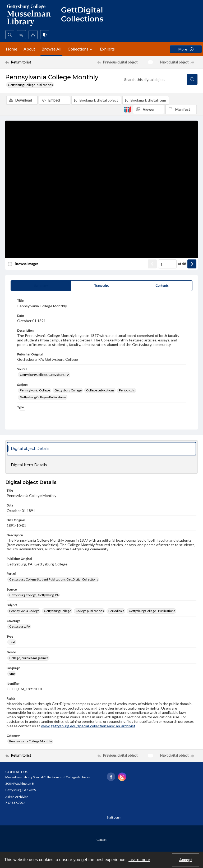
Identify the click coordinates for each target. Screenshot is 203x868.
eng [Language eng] (12, 674)
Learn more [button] (139, 860)
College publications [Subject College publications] (100, 391)
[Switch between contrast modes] (45, 35)
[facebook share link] (111, 777)
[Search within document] (192, 79)
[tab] (41, 286)
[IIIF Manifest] (181, 109)
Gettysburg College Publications (30, 85)
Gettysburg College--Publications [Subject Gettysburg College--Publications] (43, 398)
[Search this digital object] (154, 79)
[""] (85, 15)
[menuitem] (101, 839)
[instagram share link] (122, 777)
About (29, 49)
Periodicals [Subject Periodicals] (127, 391)
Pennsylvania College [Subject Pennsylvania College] (35, 391)
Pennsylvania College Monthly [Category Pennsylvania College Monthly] (31, 741)
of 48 (182, 264)
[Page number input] (167, 264)
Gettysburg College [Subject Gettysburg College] (68, 391)
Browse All (51, 49)
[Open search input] (10, 35)
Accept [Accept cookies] (186, 860)
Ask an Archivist (17, 797)
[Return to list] (30, 62)
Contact (101, 840)
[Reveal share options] (21, 35)
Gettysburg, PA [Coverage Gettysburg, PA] (20, 627)
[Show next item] (192, 264)
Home (11, 49)
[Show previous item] (152, 264)
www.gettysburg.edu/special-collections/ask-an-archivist (88, 726)
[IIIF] (128, 109)
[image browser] (25, 264)
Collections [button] (81, 49)
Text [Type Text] (12, 643)
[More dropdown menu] (186, 49)
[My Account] (33, 35)
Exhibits (107, 49)
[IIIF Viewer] (149, 109)
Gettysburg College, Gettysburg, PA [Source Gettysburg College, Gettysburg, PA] (45, 375)
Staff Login (114, 818)
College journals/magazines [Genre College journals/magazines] (29, 658)
